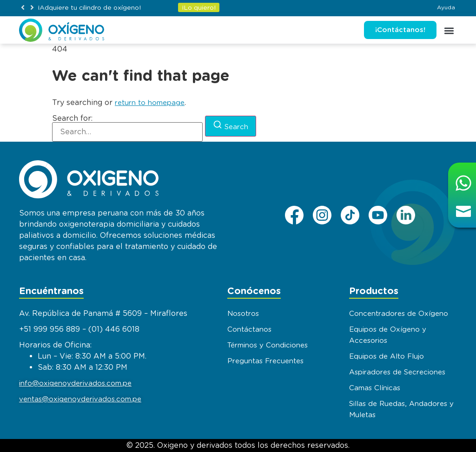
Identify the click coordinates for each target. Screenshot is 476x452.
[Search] (231, 126)
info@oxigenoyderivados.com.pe (75, 383)
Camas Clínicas (375, 388)
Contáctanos (249, 329)
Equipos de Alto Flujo (387, 356)
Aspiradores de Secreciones (397, 372)
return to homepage (150, 103)
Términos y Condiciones (268, 345)
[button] (23, 7)
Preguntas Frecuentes (265, 361)
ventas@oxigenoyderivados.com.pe (80, 399)
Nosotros (243, 314)
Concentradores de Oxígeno (399, 314)
